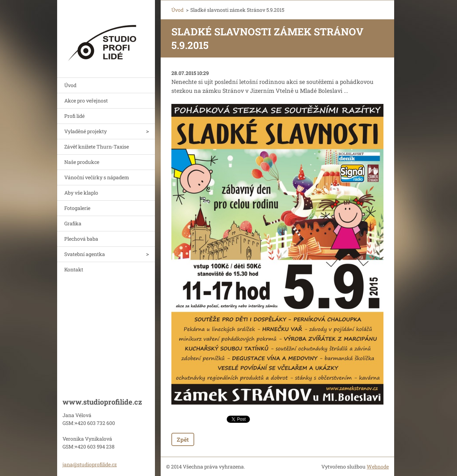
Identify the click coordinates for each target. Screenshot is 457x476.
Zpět (183, 439)
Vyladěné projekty (86, 131)
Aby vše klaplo (81, 193)
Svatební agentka (85, 254)
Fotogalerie (77, 208)
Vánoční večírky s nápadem (97, 177)
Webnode (378, 467)
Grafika (73, 223)
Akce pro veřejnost (86, 101)
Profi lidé (74, 116)
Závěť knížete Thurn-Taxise (97, 147)
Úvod (70, 85)
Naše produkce (82, 162)
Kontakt (74, 269)
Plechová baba (81, 239)
